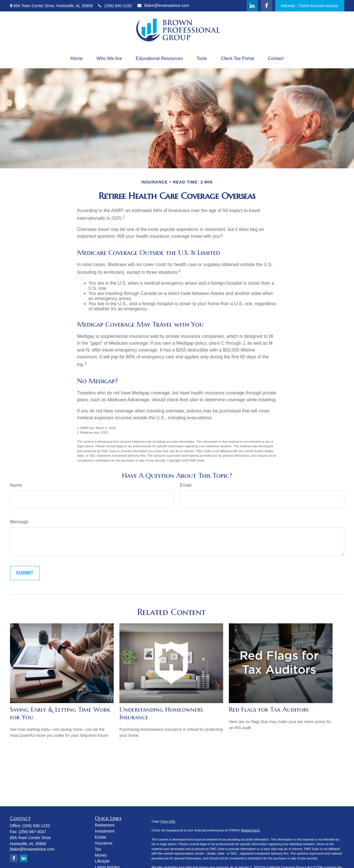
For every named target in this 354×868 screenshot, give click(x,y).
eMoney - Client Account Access (310, 6)
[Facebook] (267, 6)
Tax (98, 849)
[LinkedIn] (252, 6)
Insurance (104, 843)
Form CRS (168, 821)
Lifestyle (102, 861)
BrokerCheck (251, 830)
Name (16, 485)
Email (186, 485)
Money (101, 855)
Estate (101, 837)
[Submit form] (25, 573)
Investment (105, 831)
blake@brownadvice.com (163, 5)
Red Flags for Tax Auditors (269, 710)
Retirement (105, 825)
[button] (77, 59)
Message (19, 522)
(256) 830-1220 (115, 6)
